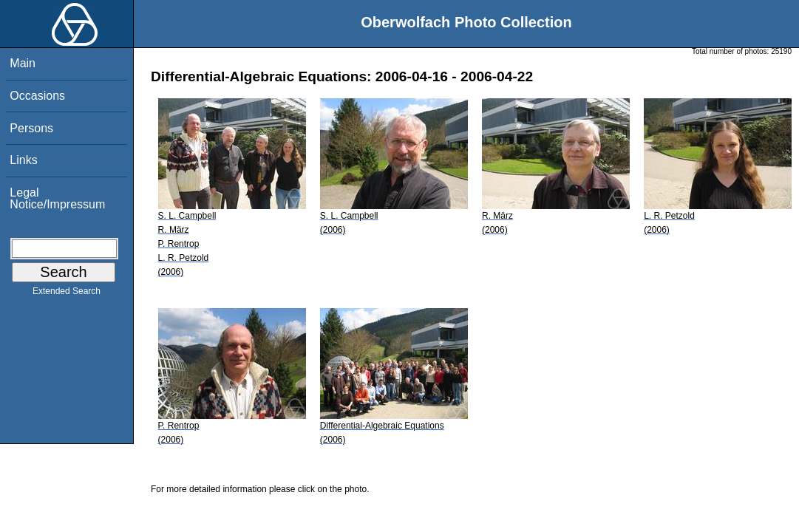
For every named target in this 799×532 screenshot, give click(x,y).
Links (23, 160)
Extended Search (67, 294)
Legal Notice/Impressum (57, 198)
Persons (31, 128)
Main (23, 63)
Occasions (37, 96)
